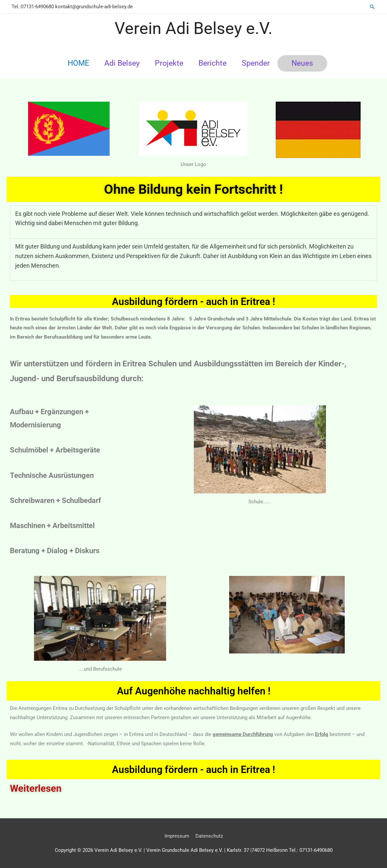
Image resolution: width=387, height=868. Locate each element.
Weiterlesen (36, 788)
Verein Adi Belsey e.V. (194, 28)
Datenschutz (209, 836)
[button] (372, 7)
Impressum (177, 836)
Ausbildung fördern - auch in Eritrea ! (194, 769)
